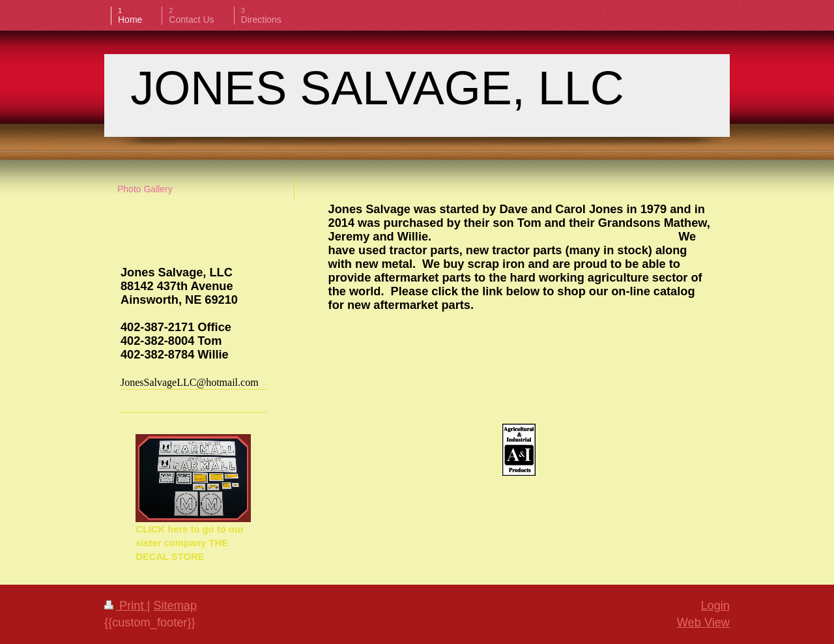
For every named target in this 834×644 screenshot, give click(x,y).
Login (715, 606)
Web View (703, 622)
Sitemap (175, 606)
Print (126, 606)
